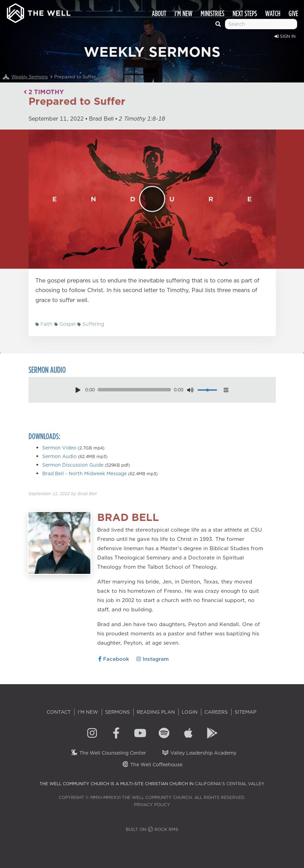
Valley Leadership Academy (199, 753)
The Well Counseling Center (108, 753)
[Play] (152, 199)
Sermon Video (59, 448)
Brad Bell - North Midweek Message (85, 474)
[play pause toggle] (78, 390)
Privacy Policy (152, 805)
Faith (44, 324)
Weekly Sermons (30, 77)
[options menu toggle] (226, 390)
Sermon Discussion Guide (73, 465)
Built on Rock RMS (152, 829)
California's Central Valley (230, 784)
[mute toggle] (190, 390)
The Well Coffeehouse (152, 765)
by (63, 494)
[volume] (207, 390)
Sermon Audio (59, 456)
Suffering (91, 324)
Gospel (65, 324)
